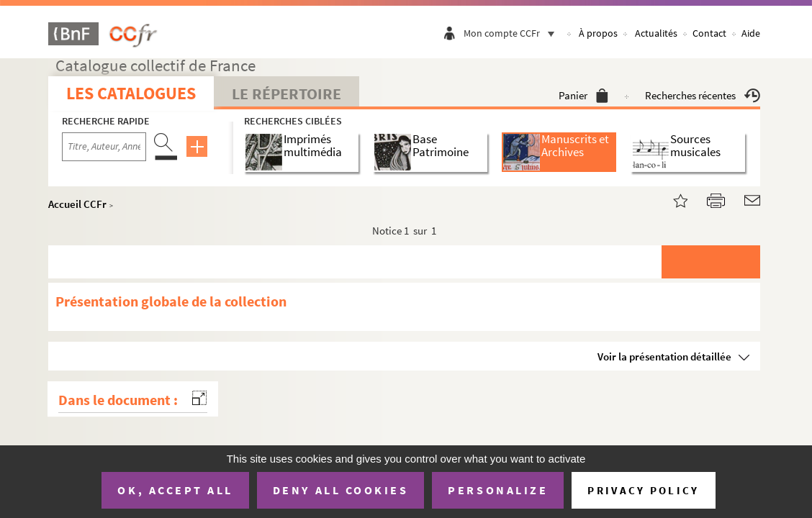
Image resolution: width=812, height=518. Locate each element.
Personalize (498, 490)
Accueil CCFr (77, 204)
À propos (598, 33)
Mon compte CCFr (513, 33)
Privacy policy (643, 490)
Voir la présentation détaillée (664, 356)
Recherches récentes (703, 95)
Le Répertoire (287, 94)
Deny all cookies (340, 490)
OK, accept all (175, 490)
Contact (709, 33)
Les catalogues (131, 93)
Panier (583, 95)
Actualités (656, 33)
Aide (751, 33)
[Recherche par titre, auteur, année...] (104, 147)
